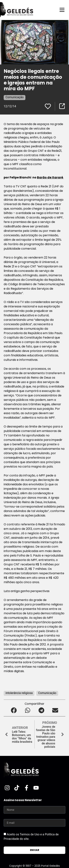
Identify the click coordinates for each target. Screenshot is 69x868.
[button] (14, 710)
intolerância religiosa (19, 693)
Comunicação (15, 97)
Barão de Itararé (50, 177)
